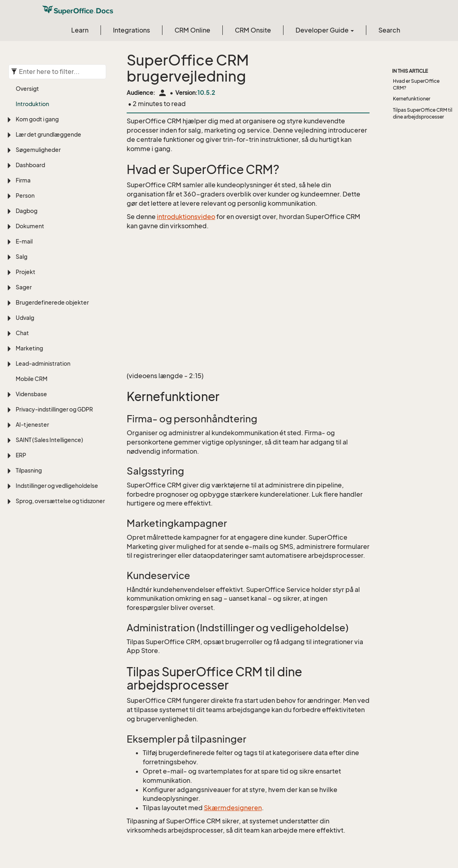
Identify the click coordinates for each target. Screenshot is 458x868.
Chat (22, 333)
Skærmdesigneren (233, 808)
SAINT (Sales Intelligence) (49, 440)
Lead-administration (43, 363)
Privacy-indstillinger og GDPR (54, 409)
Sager (24, 287)
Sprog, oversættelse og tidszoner (60, 501)
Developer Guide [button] (325, 30)
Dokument (30, 226)
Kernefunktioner (412, 99)
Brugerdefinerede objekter (52, 302)
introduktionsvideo (186, 217)
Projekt (26, 272)
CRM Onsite (253, 30)
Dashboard (30, 165)
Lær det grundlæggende (48, 134)
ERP (21, 455)
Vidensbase (31, 394)
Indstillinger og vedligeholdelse (57, 486)
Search (389, 30)
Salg (22, 257)
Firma (23, 180)
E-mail (24, 241)
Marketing (29, 348)
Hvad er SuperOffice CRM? (416, 84)
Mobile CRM (32, 379)
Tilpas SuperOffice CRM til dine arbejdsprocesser (423, 113)
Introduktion (32, 104)
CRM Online (192, 30)
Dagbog (27, 211)
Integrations (131, 30)
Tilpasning (29, 470)
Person (25, 196)
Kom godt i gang (37, 119)
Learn (80, 30)
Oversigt (27, 89)
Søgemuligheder (38, 150)
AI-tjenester (32, 425)
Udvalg (25, 318)
